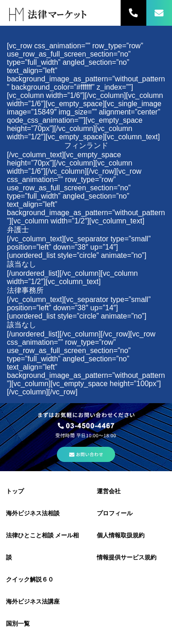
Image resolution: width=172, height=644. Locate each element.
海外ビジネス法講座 (33, 601)
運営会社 (109, 491)
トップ (15, 491)
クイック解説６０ (30, 579)
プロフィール (115, 513)
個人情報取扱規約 (121, 535)
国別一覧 (18, 624)
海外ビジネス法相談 (33, 513)
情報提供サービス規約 (127, 557)
